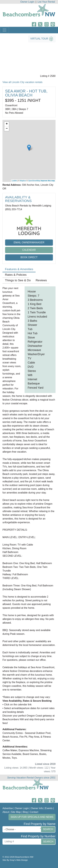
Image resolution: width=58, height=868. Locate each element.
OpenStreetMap (34, 181)
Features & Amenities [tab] (19, 269)
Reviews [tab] (41, 280)
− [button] (7, 129)
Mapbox (23, 181)
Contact (34, 812)
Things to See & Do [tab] (18, 280)
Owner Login (27, 2)
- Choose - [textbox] (10, 829)
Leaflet (14, 181)
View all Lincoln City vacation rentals (23, 82)
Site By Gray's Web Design (15, 860)
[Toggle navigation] (4, 30)
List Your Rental (46, 2)
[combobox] (22, 829)
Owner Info (37, 808)
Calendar (29, 250)
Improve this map (48, 181)
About (6, 812)
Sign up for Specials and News (32, 817)
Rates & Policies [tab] (16, 275)
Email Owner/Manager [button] (29, 242)
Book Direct (29, 257)
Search (48, 829)
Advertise (8, 808)
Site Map (16, 812)
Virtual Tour (42, 39)
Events (49, 808)
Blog (25, 812)
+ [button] (7, 124)
